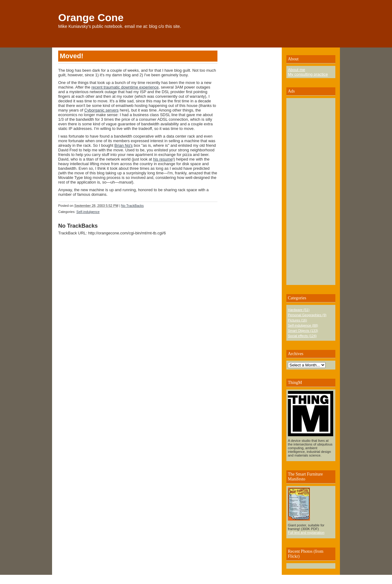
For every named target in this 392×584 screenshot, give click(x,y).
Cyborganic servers (101, 110)
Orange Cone (91, 17)
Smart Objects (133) (303, 331)
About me (296, 70)
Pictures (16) (297, 320)
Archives (296, 354)
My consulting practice (308, 74)
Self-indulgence (88, 212)
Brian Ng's (124, 145)
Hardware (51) (299, 310)
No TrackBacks (132, 206)
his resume (163, 159)
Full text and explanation (306, 533)
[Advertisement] (306, 192)
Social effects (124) (302, 336)
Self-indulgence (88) (303, 325)
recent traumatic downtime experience (125, 87)
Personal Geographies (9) (307, 315)
